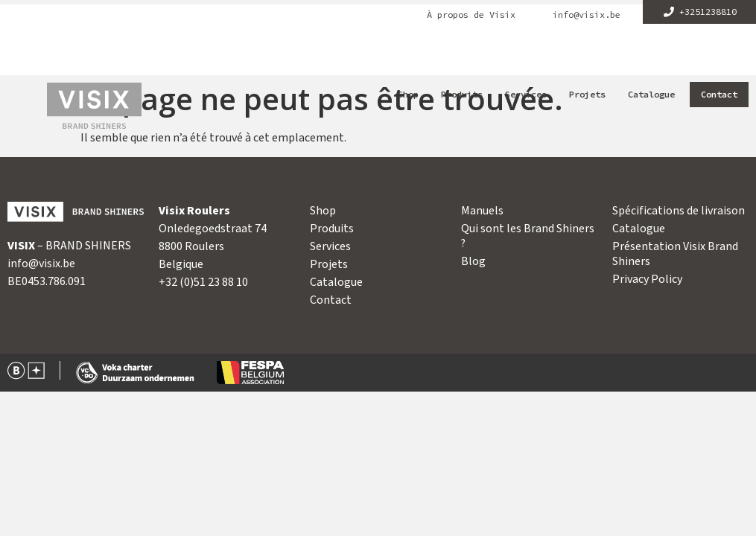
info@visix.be (587, 15)
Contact (719, 95)
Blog (473, 261)
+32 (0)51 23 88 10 (203, 282)
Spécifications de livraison (679, 211)
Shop (408, 95)
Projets (587, 95)
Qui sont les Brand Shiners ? (528, 236)
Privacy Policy (647, 279)
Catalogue (651, 95)
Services (526, 95)
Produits (462, 95)
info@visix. (35, 264)
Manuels (482, 211)
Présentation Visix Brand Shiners (675, 254)
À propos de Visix (471, 15)
